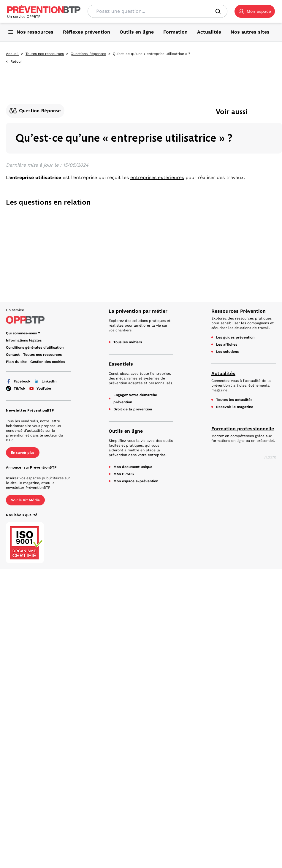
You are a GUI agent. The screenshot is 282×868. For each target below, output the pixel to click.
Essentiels (121, 364)
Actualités (223, 373)
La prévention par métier (138, 311)
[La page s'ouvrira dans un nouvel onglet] (255, 11)
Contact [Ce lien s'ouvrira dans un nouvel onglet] (13, 355)
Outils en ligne (126, 431)
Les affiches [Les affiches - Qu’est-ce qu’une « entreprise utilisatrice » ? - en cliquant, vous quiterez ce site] (227, 344)
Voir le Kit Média (25, 500)
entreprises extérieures (157, 177)
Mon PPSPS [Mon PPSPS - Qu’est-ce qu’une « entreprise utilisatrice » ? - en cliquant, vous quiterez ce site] (124, 474)
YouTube (40, 388)
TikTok (16, 388)
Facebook (18, 381)
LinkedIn (45, 381)
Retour (16, 61)
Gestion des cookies (48, 362)
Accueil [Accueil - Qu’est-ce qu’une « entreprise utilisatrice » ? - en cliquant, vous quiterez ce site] (12, 54)
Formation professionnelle (243, 429)
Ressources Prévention (239, 311)
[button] (255, 11)
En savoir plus (23, 453)
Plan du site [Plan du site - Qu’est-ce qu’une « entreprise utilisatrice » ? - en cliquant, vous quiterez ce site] (16, 362)
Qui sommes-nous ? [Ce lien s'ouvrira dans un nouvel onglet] (23, 333)
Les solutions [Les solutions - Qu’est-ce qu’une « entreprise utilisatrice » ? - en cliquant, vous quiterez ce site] (227, 352)
